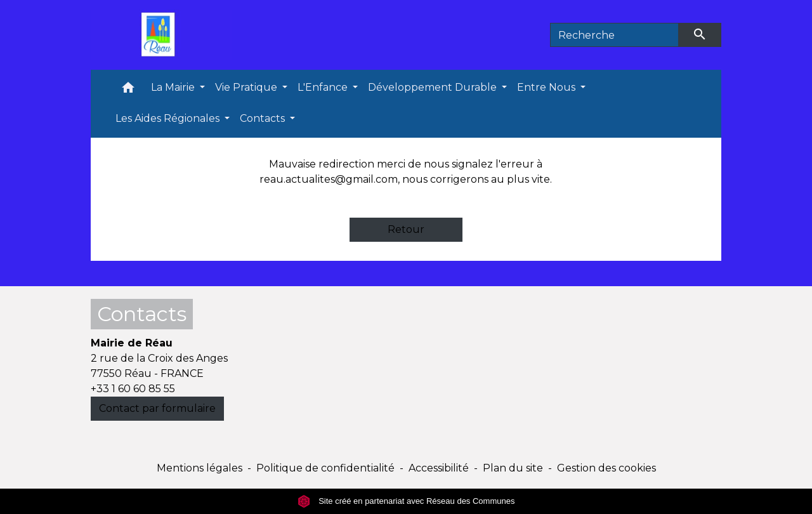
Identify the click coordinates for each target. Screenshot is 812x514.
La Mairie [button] (174, 87)
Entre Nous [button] (547, 87)
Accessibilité (439, 468)
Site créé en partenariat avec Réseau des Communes (406, 501)
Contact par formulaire (157, 408)
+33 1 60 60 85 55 (133, 389)
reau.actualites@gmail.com (329, 179)
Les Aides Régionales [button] (169, 118)
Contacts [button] (264, 118)
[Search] (614, 35)
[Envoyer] (700, 35)
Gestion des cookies (606, 468)
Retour (406, 229)
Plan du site (513, 468)
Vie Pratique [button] (247, 87)
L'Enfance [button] (324, 87)
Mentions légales (200, 468)
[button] (128, 90)
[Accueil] (161, 35)
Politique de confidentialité (325, 468)
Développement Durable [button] (434, 87)
